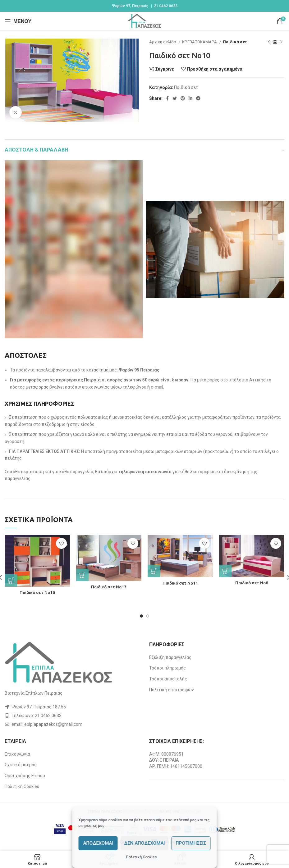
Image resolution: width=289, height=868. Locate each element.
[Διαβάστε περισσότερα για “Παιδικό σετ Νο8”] (225, 571)
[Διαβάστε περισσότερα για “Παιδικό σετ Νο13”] (82, 575)
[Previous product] (269, 42)
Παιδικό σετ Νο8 (252, 583)
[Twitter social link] (175, 98)
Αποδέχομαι (98, 843)
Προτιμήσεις (191, 843)
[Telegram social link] (198, 98)
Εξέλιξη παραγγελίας (170, 657)
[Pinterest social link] (183, 98)
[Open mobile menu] (18, 21)
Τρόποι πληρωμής (167, 668)
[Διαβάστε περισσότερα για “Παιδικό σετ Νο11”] (154, 571)
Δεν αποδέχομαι (145, 843)
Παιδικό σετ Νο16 (37, 592)
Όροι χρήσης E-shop (25, 776)
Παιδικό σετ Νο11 (180, 583)
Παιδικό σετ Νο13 (109, 587)
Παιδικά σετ (235, 42)
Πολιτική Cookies (142, 857)
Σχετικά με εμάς (21, 765)
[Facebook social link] (167, 98)
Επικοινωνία (17, 754)
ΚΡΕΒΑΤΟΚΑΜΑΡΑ (200, 42)
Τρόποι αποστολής (168, 679)
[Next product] (281, 42)
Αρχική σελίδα (163, 42)
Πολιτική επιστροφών (172, 690)
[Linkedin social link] (190, 98)
